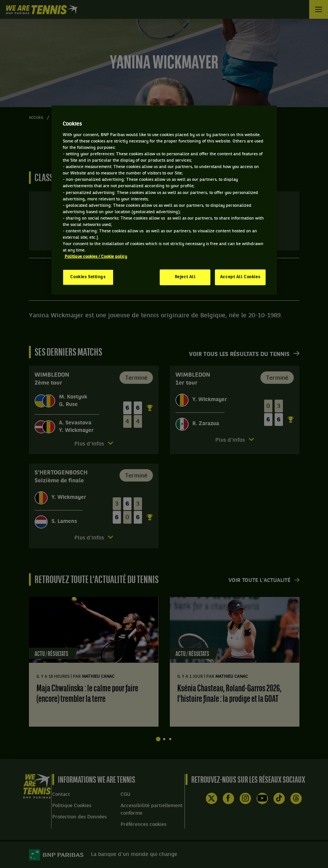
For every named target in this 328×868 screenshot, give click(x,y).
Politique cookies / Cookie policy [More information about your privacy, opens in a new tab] (96, 257)
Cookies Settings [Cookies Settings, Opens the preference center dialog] (88, 277)
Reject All (185, 277)
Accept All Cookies (240, 277)
